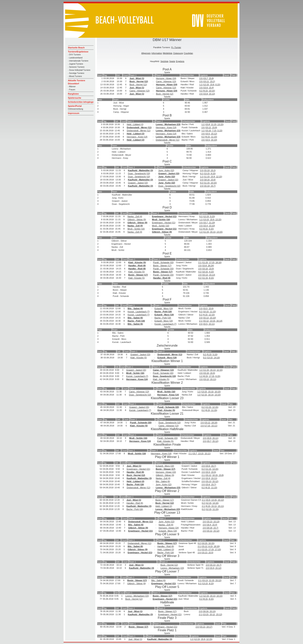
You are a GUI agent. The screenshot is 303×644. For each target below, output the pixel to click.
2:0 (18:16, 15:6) (208, 180)
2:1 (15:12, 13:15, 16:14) (211, 321)
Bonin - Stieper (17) (162, 266)
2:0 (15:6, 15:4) (207, 88)
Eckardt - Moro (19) (164, 308)
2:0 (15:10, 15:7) (208, 186)
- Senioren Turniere (76, 67)
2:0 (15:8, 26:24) (206, 266)
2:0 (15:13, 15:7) (214, 565)
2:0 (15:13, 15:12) (210, 481)
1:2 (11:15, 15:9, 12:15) (211, 177)
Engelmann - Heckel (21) (164, 216)
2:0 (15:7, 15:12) (211, 441)
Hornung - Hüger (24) (166, 78)
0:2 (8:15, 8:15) (206, 599)
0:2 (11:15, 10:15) (208, 183)
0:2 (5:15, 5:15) (210, 354)
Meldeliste (168, 53)
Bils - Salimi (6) (135, 308)
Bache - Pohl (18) (163, 312)
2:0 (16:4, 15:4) (210, 525)
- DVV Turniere (74, 55)
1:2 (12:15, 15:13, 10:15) (211, 596)
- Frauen (72, 90)
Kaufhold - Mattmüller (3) (140, 170)
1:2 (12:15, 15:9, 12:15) (201, 639)
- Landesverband (75, 58)
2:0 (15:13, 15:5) (206, 553)
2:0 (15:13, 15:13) (207, 275)
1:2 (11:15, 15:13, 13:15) (211, 232)
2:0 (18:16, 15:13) (207, 611)
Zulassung (178, 53)
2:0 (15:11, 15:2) (207, 81)
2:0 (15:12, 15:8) (209, 127)
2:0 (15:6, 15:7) (209, 466)
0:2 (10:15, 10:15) (206, 543)
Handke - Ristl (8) (137, 266)
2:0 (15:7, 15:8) (207, 78)
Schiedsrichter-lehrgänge (81, 102)
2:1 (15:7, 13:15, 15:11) (200, 454)
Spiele (172, 61)
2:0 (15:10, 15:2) (208, 170)
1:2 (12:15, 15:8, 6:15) (210, 85)
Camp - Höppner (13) (166, 81)
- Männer (72, 87)
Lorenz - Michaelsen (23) (168, 124)
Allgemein (146, 53)
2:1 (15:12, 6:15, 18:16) (209, 546)
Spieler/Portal (75, 106)
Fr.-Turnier (176, 47)
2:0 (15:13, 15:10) (207, 318)
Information (157, 53)
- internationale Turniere (78, 61)
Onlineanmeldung (76, 109)
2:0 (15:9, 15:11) (211, 438)
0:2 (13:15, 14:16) (212, 358)
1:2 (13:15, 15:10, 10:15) (209, 392)
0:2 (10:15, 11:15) (207, 312)
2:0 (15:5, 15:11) (207, 324)
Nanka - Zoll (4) (135, 216)
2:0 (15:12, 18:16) (209, 423)
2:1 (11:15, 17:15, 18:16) (210, 262)
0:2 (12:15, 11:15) (210, 509)
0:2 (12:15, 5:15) (207, 216)
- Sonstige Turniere (76, 73)
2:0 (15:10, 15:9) (206, 269)
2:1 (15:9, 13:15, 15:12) (213, 500)
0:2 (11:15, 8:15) (206, 278)
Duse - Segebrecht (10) (139, 173)
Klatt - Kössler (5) (137, 262)
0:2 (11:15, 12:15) (210, 407)
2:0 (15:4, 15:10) (207, 226)
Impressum (74, 113)
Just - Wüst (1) (137, 78)
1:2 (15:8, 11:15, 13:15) (212, 124)
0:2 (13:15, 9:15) (208, 173)
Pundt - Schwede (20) (163, 262)
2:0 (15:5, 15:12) (209, 134)
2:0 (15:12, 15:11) (208, 379)
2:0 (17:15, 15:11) (209, 426)
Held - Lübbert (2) (135, 124)
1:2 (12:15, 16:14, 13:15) (209, 395)
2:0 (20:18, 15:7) (211, 528)
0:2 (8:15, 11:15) (209, 137)
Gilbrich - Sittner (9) (137, 220)
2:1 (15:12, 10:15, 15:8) (213, 475)
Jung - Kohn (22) (166, 170)
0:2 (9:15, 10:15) (207, 91)
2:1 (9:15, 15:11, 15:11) (213, 506)
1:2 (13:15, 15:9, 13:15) (210, 220)
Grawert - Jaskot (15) (169, 173)
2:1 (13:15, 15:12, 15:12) (210, 614)
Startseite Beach (76, 48)
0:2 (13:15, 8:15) (206, 583)
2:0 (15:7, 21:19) (207, 223)
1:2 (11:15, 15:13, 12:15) (211, 370)
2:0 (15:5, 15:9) (209, 472)
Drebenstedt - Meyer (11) (139, 127)
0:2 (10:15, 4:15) (206, 272)
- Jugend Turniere (76, 64)
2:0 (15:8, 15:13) (207, 94)
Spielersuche (75, 98)
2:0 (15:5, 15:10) (209, 140)
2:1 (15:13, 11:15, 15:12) (210, 580)
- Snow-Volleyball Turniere (79, 70)
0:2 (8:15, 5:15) (206, 229)
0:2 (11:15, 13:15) (210, 469)
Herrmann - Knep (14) (166, 127)
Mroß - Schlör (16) (161, 220)
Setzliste (164, 61)
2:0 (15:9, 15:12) (214, 568)
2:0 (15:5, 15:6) (206, 308)
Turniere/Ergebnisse (78, 52)
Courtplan (188, 53)
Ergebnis (180, 61)
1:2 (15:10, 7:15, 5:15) (212, 131)
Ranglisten (73, 94)
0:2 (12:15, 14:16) (210, 503)
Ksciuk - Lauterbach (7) (139, 312)
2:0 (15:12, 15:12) (211, 531)
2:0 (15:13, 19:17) (204, 627)
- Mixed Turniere (75, 76)
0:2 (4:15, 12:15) (207, 315)
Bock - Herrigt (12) (139, 81)
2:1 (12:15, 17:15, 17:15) (209, 549)
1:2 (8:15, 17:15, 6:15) (210, 376)
